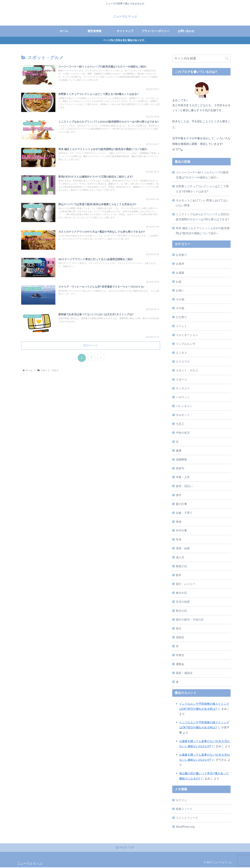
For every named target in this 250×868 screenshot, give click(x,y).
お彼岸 (180, 264)
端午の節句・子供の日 (190, 619)
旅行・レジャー (186, 584)
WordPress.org (185, 827)
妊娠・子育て (184, 513)
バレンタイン (184, 406)
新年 (179, 575)
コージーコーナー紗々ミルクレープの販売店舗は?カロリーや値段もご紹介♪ (202, 175)
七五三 (180, 424)
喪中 (179, 495)
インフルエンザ (186, 344)
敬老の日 (181, 566)
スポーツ (181, 379)
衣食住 (180, 655)
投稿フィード (184, 809)
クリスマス (183, 361)
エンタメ (181, 353)
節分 (179, 628)
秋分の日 (181, 610)
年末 (179, 539)
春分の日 (181, 593)
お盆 (179, 281)
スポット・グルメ (187, 370)
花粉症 (180, 637)
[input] (201, 59)
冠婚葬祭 (181, 459)
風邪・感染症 (184, 673)
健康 (179, 450)
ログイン (181, 800)
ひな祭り (181, 317)
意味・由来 (183, 548)
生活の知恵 (183, 602)
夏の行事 (181, 504)
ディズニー (183, 388)
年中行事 (181, 531)
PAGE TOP (125, 848)
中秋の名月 (183, 433)
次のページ (91, 349)
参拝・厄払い (184, 486)
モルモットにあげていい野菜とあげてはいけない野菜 (202, 203)
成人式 (180, 557)
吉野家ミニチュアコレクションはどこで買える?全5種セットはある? (202, 189)
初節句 (180, 468)
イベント (181, 326)
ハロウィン (183, 397)
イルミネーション (187, 335)
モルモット (183, 415)
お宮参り (181, 255)
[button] (227, 58)
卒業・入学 (183, 477)
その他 (180, 299)
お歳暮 (180, 272)
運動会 (180, 664)
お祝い (180, 290)
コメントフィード (187, 818)
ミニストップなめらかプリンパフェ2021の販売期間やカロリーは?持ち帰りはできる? (203, 217)
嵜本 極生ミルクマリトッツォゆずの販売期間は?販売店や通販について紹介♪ (203, 231)
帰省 (179, 522)
